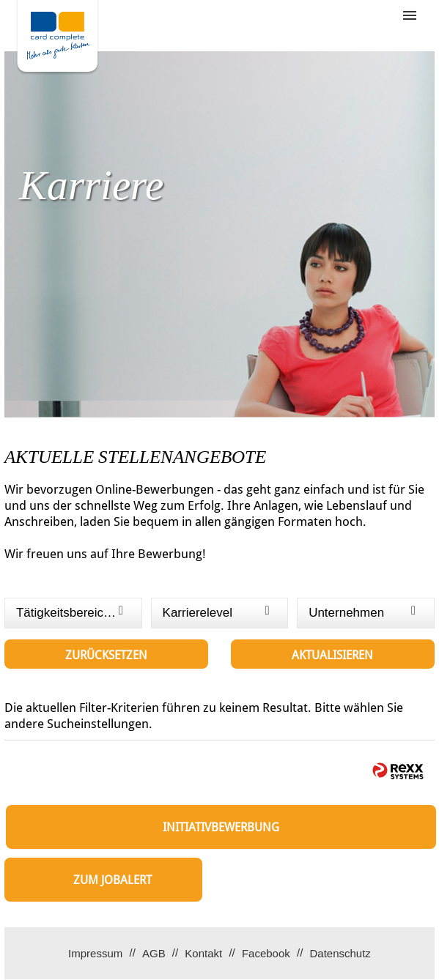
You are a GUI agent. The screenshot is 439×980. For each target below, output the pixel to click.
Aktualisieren (332, 655)
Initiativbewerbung (221, 827)
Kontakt (203, 953)
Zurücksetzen (106, 655)
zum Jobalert (112, 880)
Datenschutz (340, 953)
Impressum (95, 953)
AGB (154, 953)
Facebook (266, 953)
